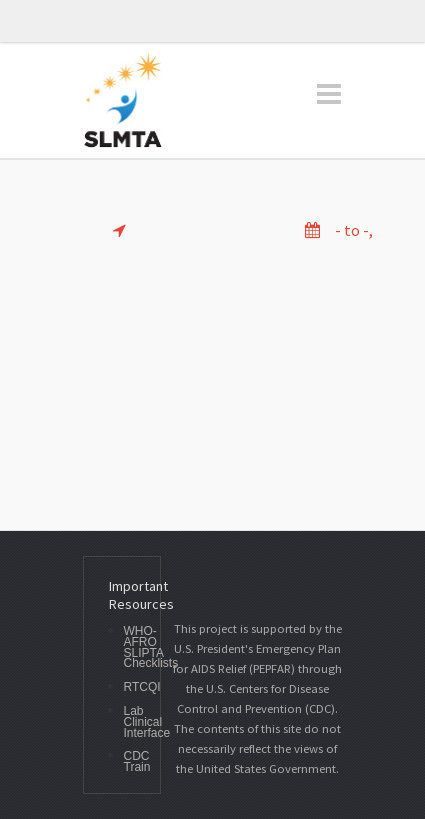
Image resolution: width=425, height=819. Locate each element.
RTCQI (142, 687)
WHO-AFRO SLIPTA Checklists (151, 647)
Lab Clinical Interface (147, 722)
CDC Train (137, 762)
